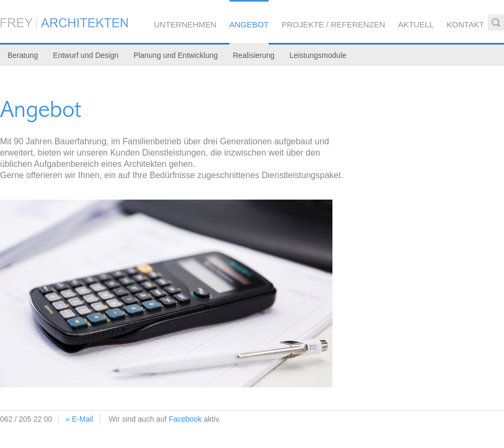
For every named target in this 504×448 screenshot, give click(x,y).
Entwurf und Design (86, 55)
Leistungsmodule (318, 55)
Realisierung (254, 55)
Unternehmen (185, 24)
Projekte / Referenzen (333, 24)
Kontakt (465, 24)
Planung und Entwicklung (176, 55)
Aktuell (416, 24)
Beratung (23, 55)
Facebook (185, 419)
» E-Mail (79, 419)
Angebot (249, 24)
